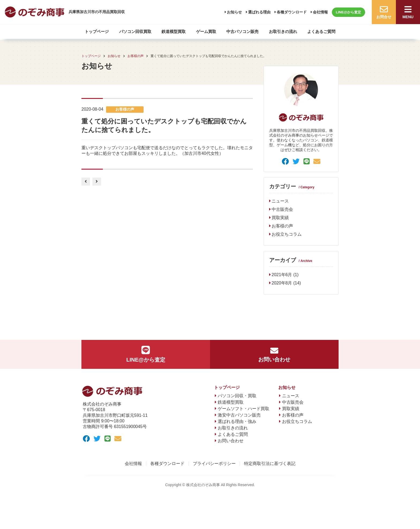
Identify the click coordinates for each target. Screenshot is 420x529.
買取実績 (280, 218)
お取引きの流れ (283, 31)
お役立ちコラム (287, 234)
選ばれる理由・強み (237, 421)
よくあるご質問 (321, 31)
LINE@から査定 (348, 12)
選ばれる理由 (259, 12)
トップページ (97, 31)
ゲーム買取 (206, 31)
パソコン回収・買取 (237, 396)
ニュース (280, 201)
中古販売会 (282, 209)
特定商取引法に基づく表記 (270, 464)
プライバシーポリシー (214, 464)
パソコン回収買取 (135, 31)
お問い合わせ (274, 354)
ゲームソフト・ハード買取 (243, 409)
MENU (408, 12)
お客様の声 (282, 226)
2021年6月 (282, 275)
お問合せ (384, 12)
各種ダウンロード (292, 12)
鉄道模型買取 (174, 31)
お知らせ (234, 12)
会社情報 (320, 12)
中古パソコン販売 (242, 31)
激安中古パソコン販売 (239, 415)
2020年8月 (282, 283)
